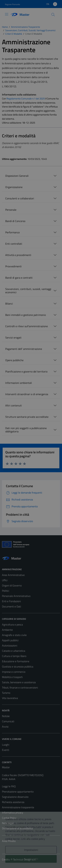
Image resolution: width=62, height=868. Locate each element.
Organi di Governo (12, 585)
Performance (12, 232)
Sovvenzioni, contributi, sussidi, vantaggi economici (28, 291)
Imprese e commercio (14, 672)
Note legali (8, 823)
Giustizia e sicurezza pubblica (18, 667)
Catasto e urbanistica (14, 651)
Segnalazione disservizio (15, 797)
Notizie (6, 716)
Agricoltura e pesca (12, 625)
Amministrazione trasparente (18, 807)
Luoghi (6, 745)
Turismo (6, 693)
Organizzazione (14, 187)
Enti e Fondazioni (11, 601)
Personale (11, 210)
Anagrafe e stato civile (14, 635)
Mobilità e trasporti (12, 677)
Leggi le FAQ (9, 786)
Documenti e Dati (11, 606)
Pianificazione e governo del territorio (26, 371)
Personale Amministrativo (16, 596)
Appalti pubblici (10, 640)
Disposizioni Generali (17, 176)
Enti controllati (14, 244)
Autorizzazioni (10, 646)
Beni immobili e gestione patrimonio (26, 315)
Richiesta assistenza (13, 802)
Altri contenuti (14, 405)
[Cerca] (53, 15)
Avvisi (5, 727)
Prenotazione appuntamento (18, 792)
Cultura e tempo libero (14, 656)
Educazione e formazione (16, 661)
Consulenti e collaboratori (20, 198)
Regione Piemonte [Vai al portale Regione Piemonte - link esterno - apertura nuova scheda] (12, 4)
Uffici (5, 580)
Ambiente (7, 630)
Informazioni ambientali (19, 383)
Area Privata (9, 841)
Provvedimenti (13, 266)
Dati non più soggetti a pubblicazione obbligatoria (26, 430)
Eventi (6, 750)
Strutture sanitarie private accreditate (27, 417)
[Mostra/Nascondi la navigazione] (7, 14)
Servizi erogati (13, 338)
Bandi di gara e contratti (19, 278)
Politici (6, 591)
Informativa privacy (13, 813)
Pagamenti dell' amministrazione (24, 349)
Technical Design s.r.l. (24, 859)
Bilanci (9, 304)
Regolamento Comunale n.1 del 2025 (26, 99)
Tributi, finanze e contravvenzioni (20, 688)
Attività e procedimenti (18, 255)
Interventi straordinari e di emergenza (27, 394)
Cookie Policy (9, 818)
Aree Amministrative (13, 575)
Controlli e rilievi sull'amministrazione (27, 326)
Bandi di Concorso (15, 221)
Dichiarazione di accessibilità (17, 828)
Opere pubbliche (14, 360)
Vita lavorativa (10, 698)
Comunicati (8, 721)
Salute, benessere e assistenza (19, 682)
